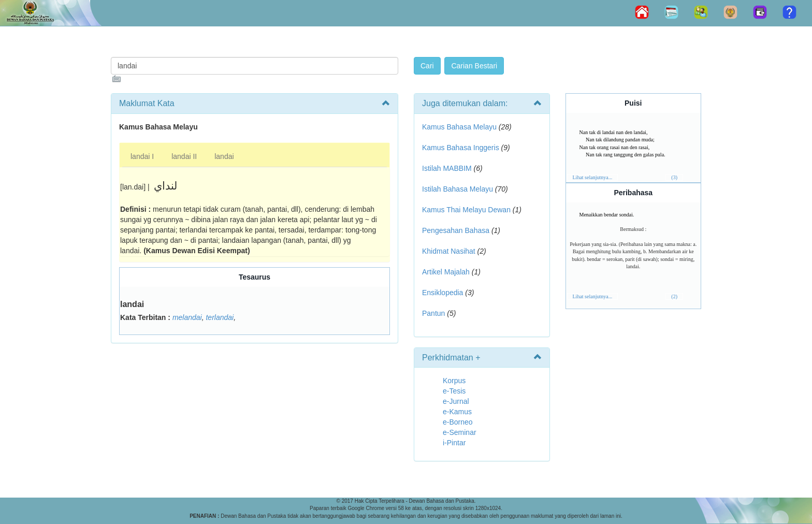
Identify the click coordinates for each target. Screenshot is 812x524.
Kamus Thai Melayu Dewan (466, 210)
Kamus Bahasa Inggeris (461, 148)
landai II (184, 156)
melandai (187, 317)
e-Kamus (457, 412)
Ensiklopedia (443, 293)
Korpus (454, 381)
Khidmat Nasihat (449, 251)
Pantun (433, 313)
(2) (674, 296)
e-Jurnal (456, 401)
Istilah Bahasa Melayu (458, 189)
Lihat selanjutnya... (593, 177)
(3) (674, 177)
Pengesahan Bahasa (456, 230)
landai (224, 156)
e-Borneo (458, 422)
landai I (142, 156)
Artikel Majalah (446, 272)
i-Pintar (454, 443)
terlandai (220, 317)
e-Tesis (454, 391)
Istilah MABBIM (447, 168)
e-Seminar (460, 432)
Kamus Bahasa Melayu (460, 127)
